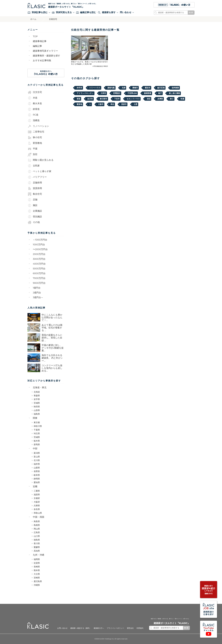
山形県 (37, 410)
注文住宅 (35, 92)
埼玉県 (37, 433)
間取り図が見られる (40, 160)
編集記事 (37, 46)
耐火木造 (35, 104)
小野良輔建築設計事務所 (100, 66)
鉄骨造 (34, 109)
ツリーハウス (95, 88)
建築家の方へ (99, 628)
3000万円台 (39, 259)
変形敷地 (35, 143)
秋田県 (37, 407)
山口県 (37, 536)
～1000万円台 (40, 240)
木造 (32, 98)
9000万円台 (39, 283)
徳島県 (37, 540)
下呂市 (117, 99)
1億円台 (37, 288)
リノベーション (38, 126)
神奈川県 (38, 426)
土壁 (135, 104)
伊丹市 (79, 88)
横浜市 (148, 88)
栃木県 (37, 441)
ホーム (33, 19)
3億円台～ (38, 298)
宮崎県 (37, 578)
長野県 (37, 471)
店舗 (32, 200)
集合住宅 (35, 194)
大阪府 (37, 502)
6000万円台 (39, 274)
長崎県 (37, 567)
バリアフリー (37, 177)
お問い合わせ (62, 628)
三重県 (37, 491)
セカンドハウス (133, 99)
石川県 (37, 460)
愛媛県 (37, 547)
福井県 (37, 464)
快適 (182, 99)
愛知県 (37, 482)
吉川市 (90, 99)
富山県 (37, 457)
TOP (35, 37)
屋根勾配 (111, 88)
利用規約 (140, 628)
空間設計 (117, 93)
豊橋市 (135, 88)
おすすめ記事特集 (42, 61)
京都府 (37, 498)
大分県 (37, 574)
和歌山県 (38, 513)
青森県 (37, 396)
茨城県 (37, 437)
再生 (112, 104)
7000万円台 (39, 278)
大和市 (103, 93)
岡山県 (37, 529)
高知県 (37, 551)
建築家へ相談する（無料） (81, 628)
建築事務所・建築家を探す (47, 56)
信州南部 (175, 88)
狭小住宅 (35, 138)
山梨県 (37, 468)
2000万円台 (39, 254)
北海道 (37, 392)
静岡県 (37, 479)
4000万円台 (39, 264)
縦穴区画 (161, 88)
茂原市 (124, 104)
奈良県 (37, 509)
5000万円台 (39, 269)
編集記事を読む (86, 13)
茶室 (78, 99)
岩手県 (37, 399)
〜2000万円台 (40, 249)
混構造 (34, 121)
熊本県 (37, 570)
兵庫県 (37, 506)
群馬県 (37, 445)
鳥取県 (37, 521)
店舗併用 (35, 183)
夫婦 (123, 88)
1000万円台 (39, 245)
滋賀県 (37, 495)
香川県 (37, 543)
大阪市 (101, 104)
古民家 (34, 166)
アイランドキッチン (85, 93)
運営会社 (130, 628)
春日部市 (103, 99)
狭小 (172, 99)
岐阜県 (37, 475)
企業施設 (35, 211)
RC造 (33, 115)
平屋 (32, 149)
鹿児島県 (38, 581)
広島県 (37, 532)
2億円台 (37, 293)
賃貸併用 (35, 188)
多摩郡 (160, 99)
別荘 (32, 155)
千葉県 (37, 430)
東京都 (37, 422)
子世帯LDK (132, 93)
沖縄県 (37, 585)
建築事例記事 (40, 41)
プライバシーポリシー (115, 628)
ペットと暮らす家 (39, 171)
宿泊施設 (35, 217)
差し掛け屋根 (174, 93)
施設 (32, 205)
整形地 (79, 104)
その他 (34, 222)
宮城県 (37, 403)
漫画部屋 (148, 93)
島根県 (37, 525)
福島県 (37, 414)
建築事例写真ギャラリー (45, 51)
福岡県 (37, 559)
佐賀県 (37, 563)
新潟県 (37, 453)
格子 (160, 93)
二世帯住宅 (36, 132)
